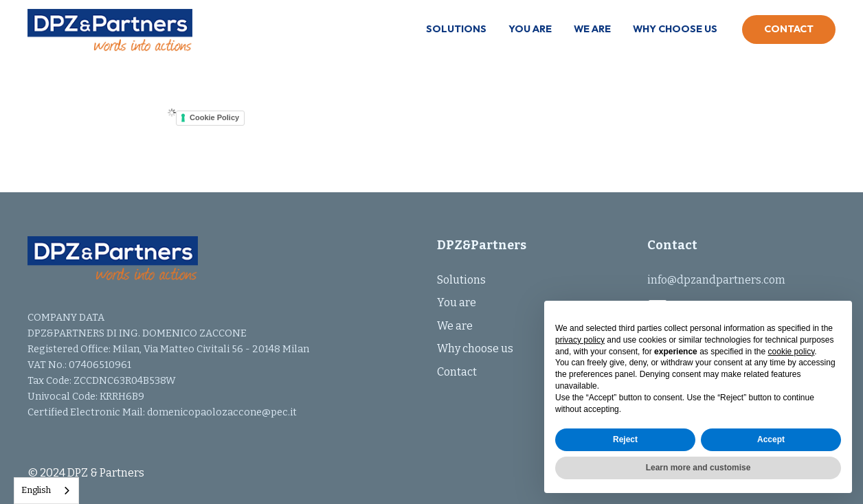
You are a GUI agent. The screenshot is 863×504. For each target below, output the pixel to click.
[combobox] (46, 491)
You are (530, 29)
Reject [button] (625, 439)
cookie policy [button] (792, 352)
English (36, 490)
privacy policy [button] (580, 340)
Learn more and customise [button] (698, 468)
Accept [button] (771, 439)
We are (592, 29)
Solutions (456, 29)
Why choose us (675, 29)
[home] (110, 34)
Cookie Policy (214, 117)
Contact (789, 29)
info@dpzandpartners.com (716, 280)
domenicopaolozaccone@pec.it (222, 412)
